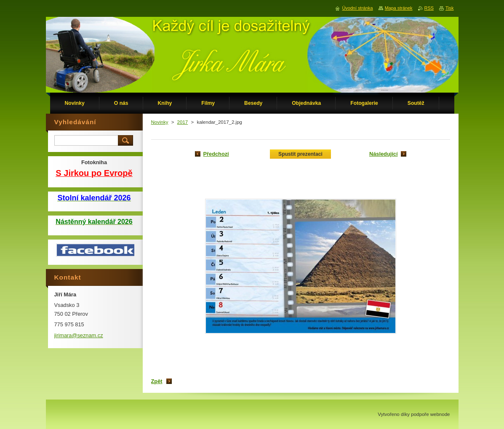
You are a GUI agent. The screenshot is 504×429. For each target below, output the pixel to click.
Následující (384, 154)
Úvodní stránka (357, 8)
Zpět (157, 381)
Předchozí (216, 154)
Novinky (160, 122)
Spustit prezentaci (300, 154)
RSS (429, 8)
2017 (183, 122)
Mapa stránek (399, 8)
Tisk (450, 8)
